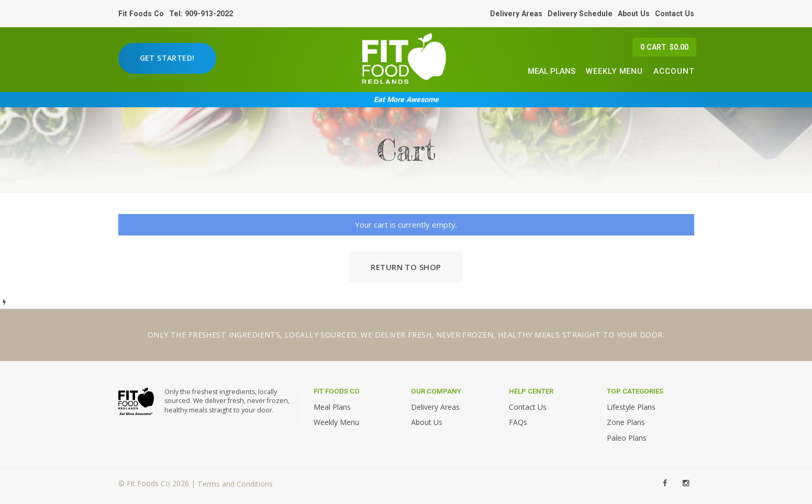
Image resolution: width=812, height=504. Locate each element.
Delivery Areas (516, 14)
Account (674, 71)
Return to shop (406, 267)
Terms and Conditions (235, 484)
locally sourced (321, 335)
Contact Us (675, 14)
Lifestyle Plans (631, 407)
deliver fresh (403, 335)
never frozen (465, 335)
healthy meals (529, 335)
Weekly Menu (614, 71)
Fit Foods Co (141, 14)
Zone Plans (626, 422)
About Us (634, 14)
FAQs (518, 422)
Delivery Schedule (580, 14)
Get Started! (167, 58)
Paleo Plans (627, 438)
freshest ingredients (234, 335)
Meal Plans (552, 71)
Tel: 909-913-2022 (201, 14)
